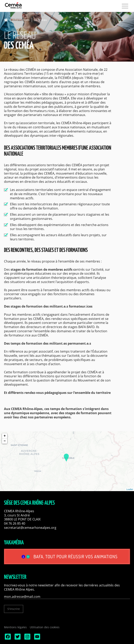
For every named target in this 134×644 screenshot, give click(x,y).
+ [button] (5, 436)
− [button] (5, 441)
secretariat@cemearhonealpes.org (30, 528)
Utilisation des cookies (45, 627)
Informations (21, 20)
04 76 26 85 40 (15, 523)
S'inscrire (14, 609)
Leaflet (130, 489)
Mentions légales (15, 627)
